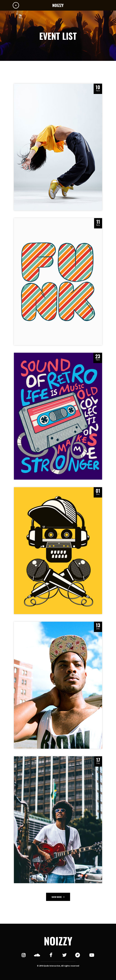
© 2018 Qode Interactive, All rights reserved (58, 966)
